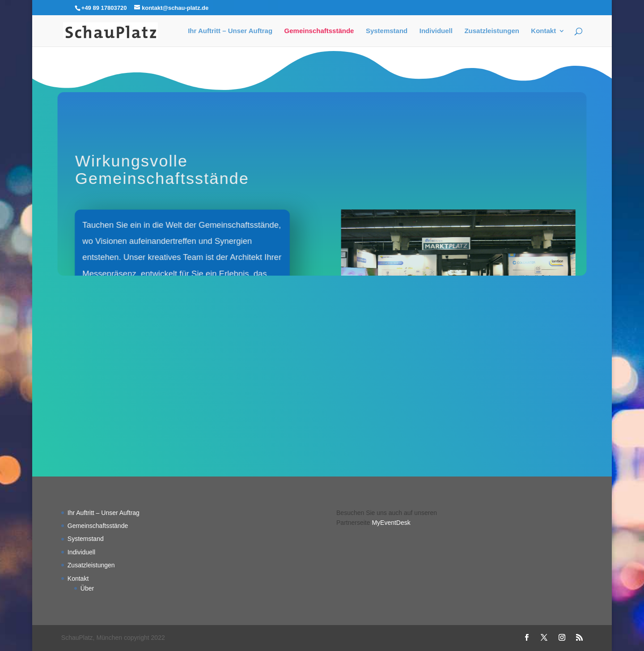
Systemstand (387, 31)
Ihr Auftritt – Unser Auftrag (230, 31)
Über (87, 588)
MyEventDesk (391, 523)
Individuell (436, 31)
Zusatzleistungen (492, 31)
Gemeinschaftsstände (319, 31)
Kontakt (543, 31)
